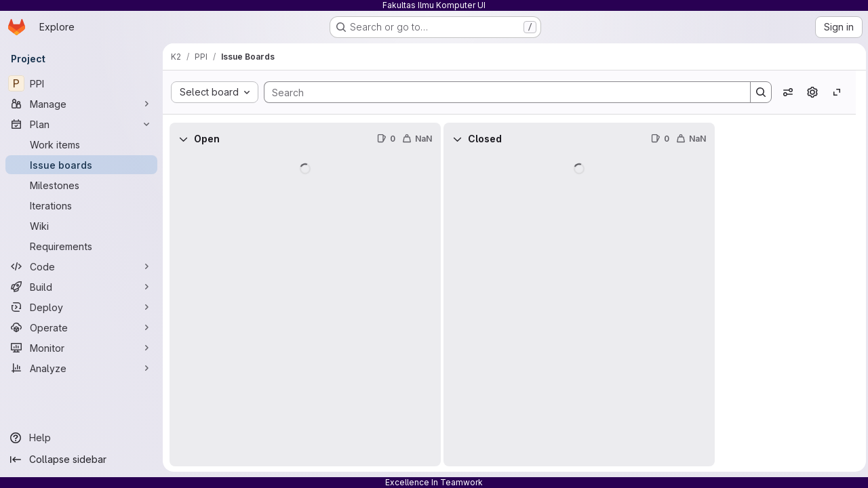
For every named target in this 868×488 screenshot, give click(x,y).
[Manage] (81, 104)
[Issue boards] (81, 165)
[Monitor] (81, 348)
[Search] (499, 92)
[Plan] (81, 124)
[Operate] (81, 327)
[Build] (81, 287)
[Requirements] (81, 246)
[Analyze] (81, 368)
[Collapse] (183, 139)
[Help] (81, 438)
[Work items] (81, 144)
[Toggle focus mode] (833, 92)
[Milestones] (81, 185)
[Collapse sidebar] (81, 460)
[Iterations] (81, 205)
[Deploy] (81, 307)
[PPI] (81, 83)
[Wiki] (81, 226)
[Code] (81, 266)
